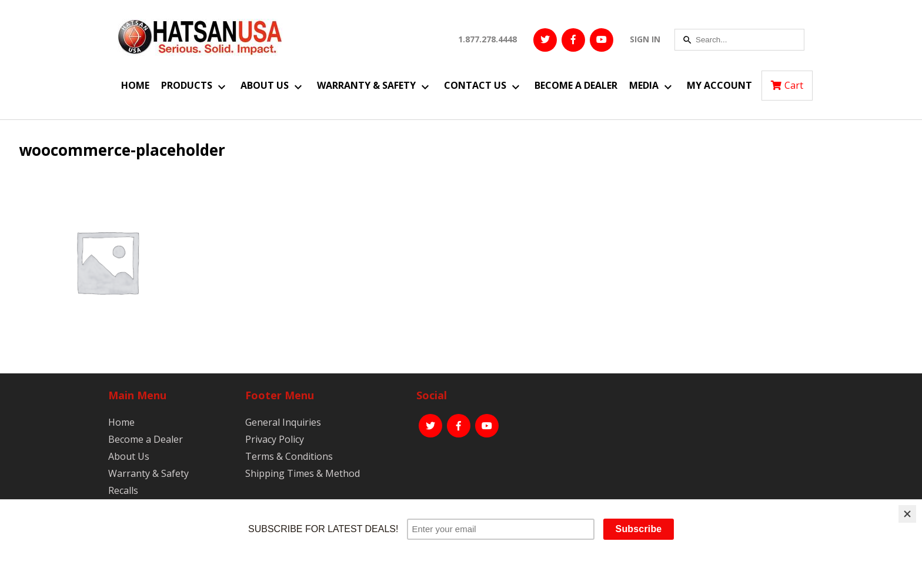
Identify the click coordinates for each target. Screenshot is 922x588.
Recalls (123, 490)
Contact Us (475, 85)
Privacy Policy (275, 439)
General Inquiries (283, 422)
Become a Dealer (576, 85)
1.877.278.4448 (487, 39)
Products (187, 85)
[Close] (907, 514)
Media (644, 85)
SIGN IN (645, 39)
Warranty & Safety (366, 85)
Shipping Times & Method (303, 473)
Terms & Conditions (289, 456)
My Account (719, 85)
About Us (265, 85)
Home (135, 85)
